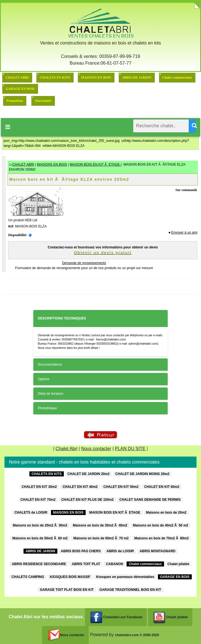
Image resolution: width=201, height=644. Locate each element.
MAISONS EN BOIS (96, 77)
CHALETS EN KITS (55, 77)
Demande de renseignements (84, 263)
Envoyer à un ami (184, 232)
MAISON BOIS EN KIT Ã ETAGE (95, 164)
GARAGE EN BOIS (20, 89)
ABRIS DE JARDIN (137, 77)
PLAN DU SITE (130, 449)
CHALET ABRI (17, 77)
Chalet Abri (66, 449)
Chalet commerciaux (177, 77)
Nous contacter (96, 449)
